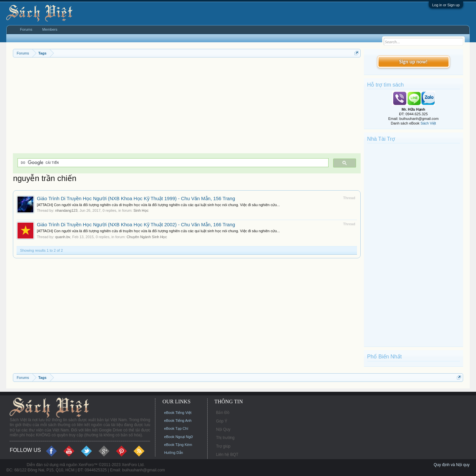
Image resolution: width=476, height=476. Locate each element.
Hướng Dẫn (173, 453)
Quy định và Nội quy (452, 465)
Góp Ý (221, 421)
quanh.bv (63, 237)
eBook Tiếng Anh (178, 421)
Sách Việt (428, 123)
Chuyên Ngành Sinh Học (147, 237)
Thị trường (225, 438)
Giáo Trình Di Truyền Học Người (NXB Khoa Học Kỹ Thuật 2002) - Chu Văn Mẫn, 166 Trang (136, 225)
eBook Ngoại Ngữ (178, 437)
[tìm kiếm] (172, 163)
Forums (26, 29)
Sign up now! (413, 62)
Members (50, 29)
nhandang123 (66, 210)
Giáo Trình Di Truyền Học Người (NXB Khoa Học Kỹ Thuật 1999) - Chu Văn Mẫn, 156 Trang (136, 199)
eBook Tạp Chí (176, 428)
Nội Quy (223, 429)
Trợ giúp (223, 446)
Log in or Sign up (446, 5)
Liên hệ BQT (227, 455)
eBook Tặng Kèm (178, 445)
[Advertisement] (187, 107)
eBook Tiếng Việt (178, 413)
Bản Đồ (223, 413)
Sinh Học (141, 210)
